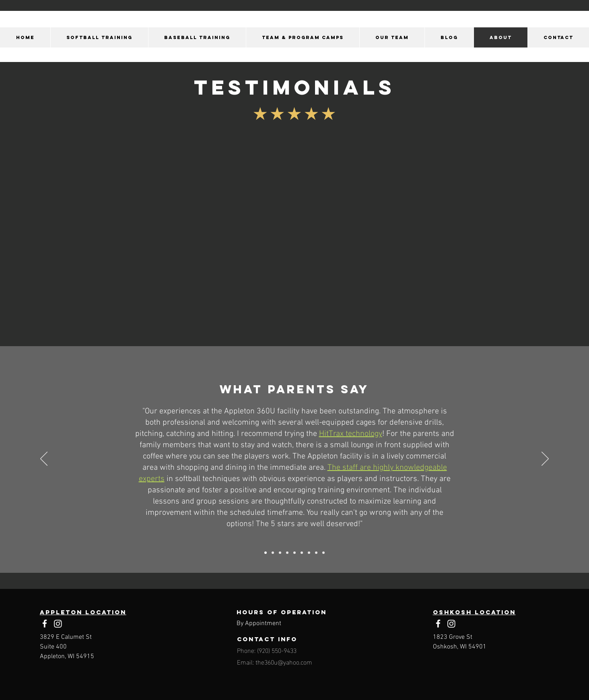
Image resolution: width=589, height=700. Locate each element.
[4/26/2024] (280, 553)
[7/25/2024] (323, 553)
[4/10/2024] (273, 553)
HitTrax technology (351, 434)
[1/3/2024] (266, 553)
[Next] (545, 459)
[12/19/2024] (302, 553)
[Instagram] (58, 624)
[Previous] (44, 459)
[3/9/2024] (294, 553)
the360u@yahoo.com (284, 662)
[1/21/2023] (287, 553)
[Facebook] (45, 624)
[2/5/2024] (309, 553)
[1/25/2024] (316, 553)
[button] (99, 37)
